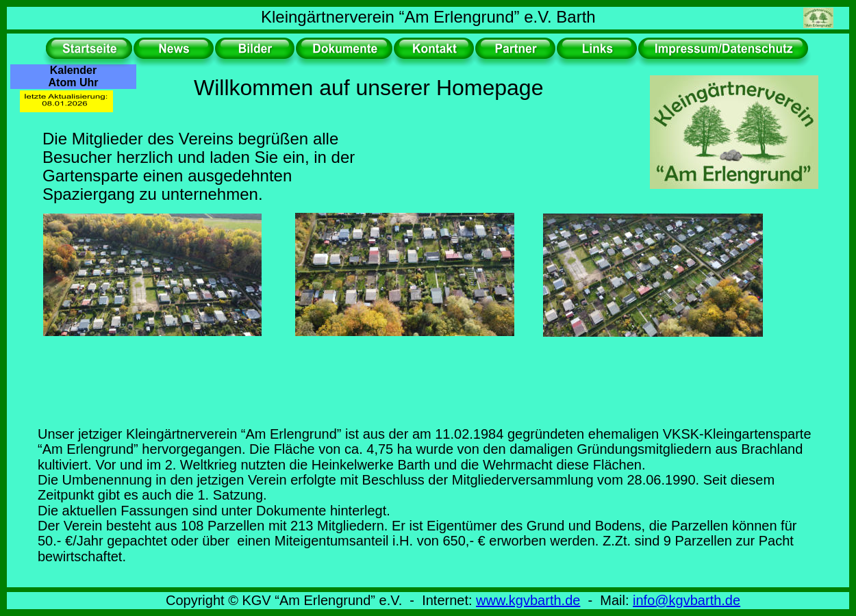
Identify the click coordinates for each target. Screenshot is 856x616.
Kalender (73, 70)
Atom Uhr (74, 82)
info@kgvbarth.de (687, 600)
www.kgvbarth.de (528, 600)
